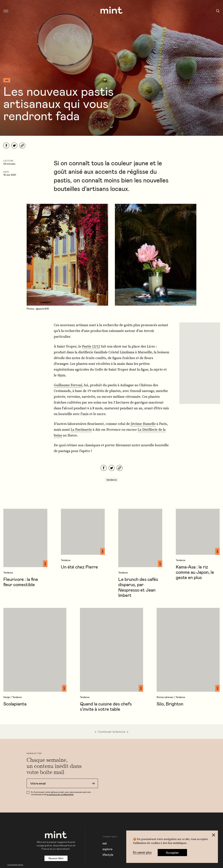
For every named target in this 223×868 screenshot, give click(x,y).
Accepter (172, 853)
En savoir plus (142, 852)
